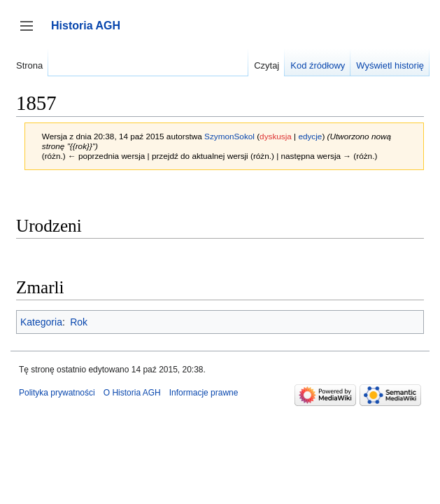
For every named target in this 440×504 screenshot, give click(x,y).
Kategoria (41, 322)
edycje (310, 136)
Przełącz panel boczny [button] (31, 33)
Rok (79, 322)
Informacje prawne (204, 393)
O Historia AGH (132, 393)
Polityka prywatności (57, 393)
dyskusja (276, 136)
